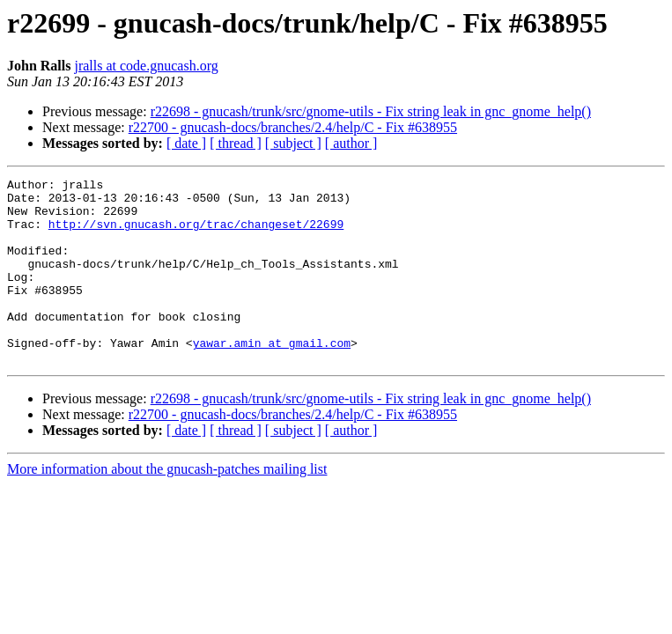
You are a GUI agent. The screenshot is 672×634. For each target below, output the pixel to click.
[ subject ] (293, 143)
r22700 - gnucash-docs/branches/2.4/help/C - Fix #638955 (293, 127)
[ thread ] (236, 143)
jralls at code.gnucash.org (146, 66)
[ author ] (351, 143)
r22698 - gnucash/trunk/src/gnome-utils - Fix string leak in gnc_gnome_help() (371, 111)
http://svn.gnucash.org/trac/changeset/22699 (196, 234)
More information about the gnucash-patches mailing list (167, 506)
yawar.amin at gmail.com (272, 377)
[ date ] (186, 143)
